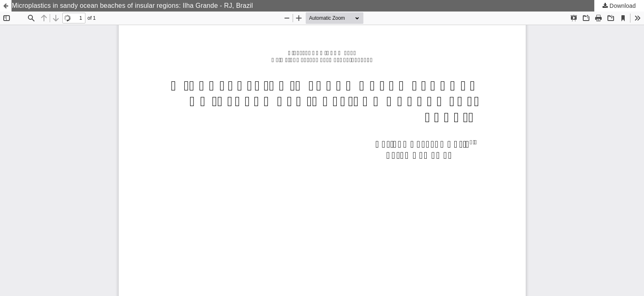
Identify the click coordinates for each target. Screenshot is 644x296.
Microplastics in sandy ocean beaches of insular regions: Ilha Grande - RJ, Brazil (132, 6)
